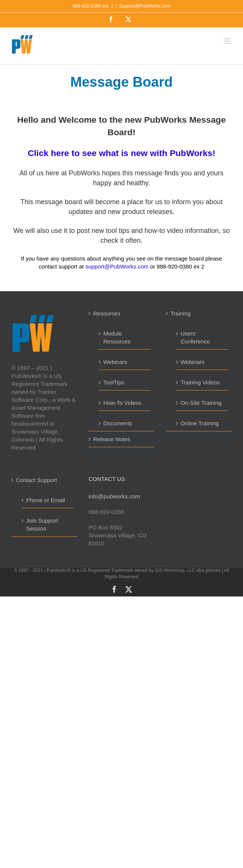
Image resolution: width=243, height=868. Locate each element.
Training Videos (200, 382)
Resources (107, 313)
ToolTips (114, 382)
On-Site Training (201, 403)
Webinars (115, 362)
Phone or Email (46, 500)
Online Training (200, 423)
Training (181, 313)
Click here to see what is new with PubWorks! (121, 153)
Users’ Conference (195, 337)
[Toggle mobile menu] (228, 41)
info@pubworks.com (114, 496)
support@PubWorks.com (117, 266)
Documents (118, 423)
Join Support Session (42, 525)
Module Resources (117, 337)
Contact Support (36, 480)
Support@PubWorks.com (145, 6)
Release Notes (112, 439)
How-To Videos (122, 403)
